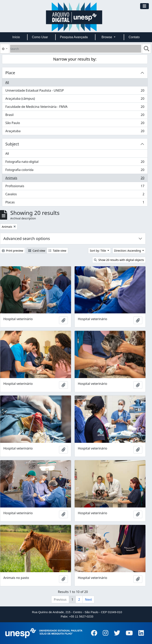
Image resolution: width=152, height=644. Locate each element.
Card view (37, 251)
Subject (12, 144)
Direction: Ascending (128, 251)
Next (88, 599)
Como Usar (40, 37)
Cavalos (75, 195)
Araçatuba (75, 132)
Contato (134, 37)
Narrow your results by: (75, 59)
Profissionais (75, 187)
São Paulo (75, 124)
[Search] (76, 49)
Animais (75, 179)
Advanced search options (27, 239)
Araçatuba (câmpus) (75, 99)
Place (10, 73)
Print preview (12, 251)
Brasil (75, 116)
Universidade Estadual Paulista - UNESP (75, 91)
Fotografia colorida (75, 171)
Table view (57, 251)
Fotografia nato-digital (75, 163)
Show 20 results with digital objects (119, 260)
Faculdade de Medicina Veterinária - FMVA (75, 108)
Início (16, 37)
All (7, 82)
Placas (75, 203)
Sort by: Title (98, 251)
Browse (107, 37)
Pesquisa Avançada (74, 37)
